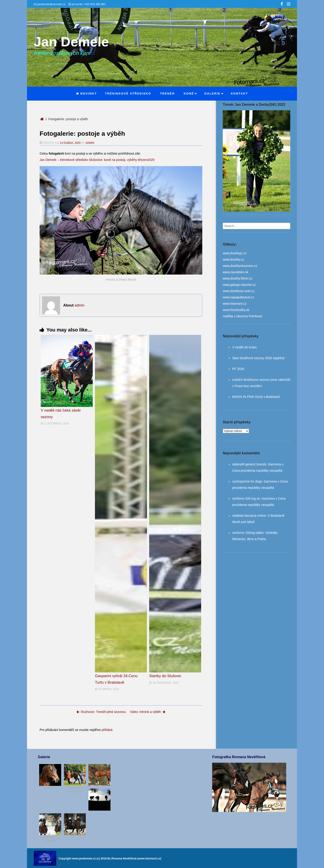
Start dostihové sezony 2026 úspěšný (258, 358)
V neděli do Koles (244, 347)
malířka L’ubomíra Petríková (242, 316)
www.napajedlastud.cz (238, 297)
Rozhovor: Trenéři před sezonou (101, 712)
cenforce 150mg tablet (248, 533)
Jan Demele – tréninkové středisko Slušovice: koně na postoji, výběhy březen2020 (97, 160)
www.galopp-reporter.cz (239, 285)
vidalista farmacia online (249, 516)
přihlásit (107, 730)
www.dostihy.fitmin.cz (238, 278)
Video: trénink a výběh (147, 712)
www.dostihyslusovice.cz (240, 266)
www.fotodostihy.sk (236, 310)
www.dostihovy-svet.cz (239, 291)
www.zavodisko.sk (236, 272)
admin (90, 143)
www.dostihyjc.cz (235, 253)
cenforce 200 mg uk (246, 498)
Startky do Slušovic (165, 676)
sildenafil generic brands (249, 464)
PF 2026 (238, 369)
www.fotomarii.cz (235, 304)
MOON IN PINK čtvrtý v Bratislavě (256, 397)
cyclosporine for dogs (247, 481)
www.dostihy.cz (233, 259)
